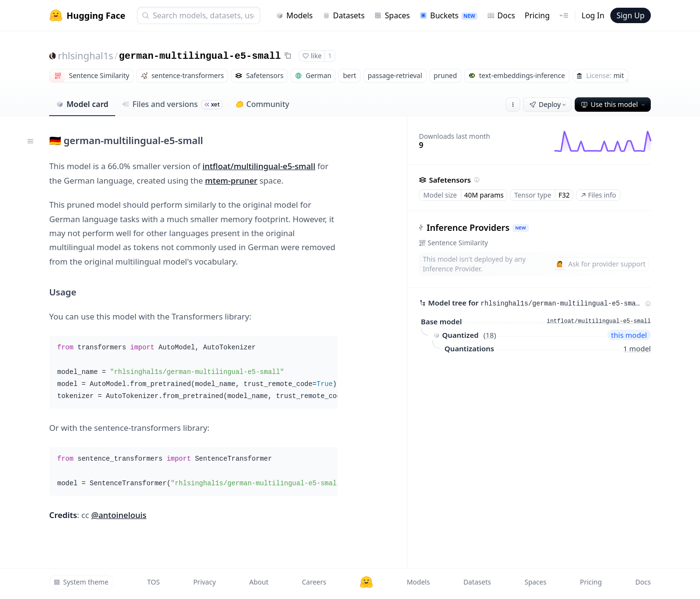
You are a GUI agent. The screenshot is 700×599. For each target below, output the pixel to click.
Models (294, 15)
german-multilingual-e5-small (200, 56)
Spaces (392, 15)
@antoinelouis (119, 515)
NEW (521, 228)
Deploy (549, 104)
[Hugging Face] (366, 582)
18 (490, 335)
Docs (501, 15)
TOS (153, 582)
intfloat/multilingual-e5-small (259, 166)
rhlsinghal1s (86, 56)
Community (262, 104)
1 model (637, 348)
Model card (82, 104)
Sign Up (631, 15)
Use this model (614, 104)
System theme (81, 582)
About (259, 582)
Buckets (448, 15)
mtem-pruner (231, 180)
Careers (314, 582)
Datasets (344, 15)
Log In (593, 15)
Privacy (205, 582)
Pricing (537, 15)
